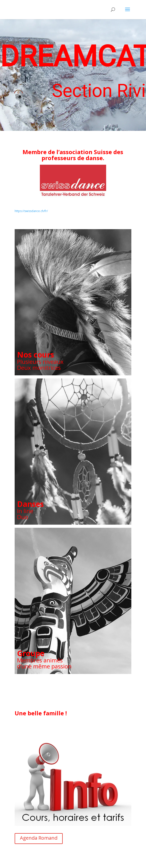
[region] (73, 75)
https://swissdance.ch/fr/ (31, 211)
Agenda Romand (39, 838)
